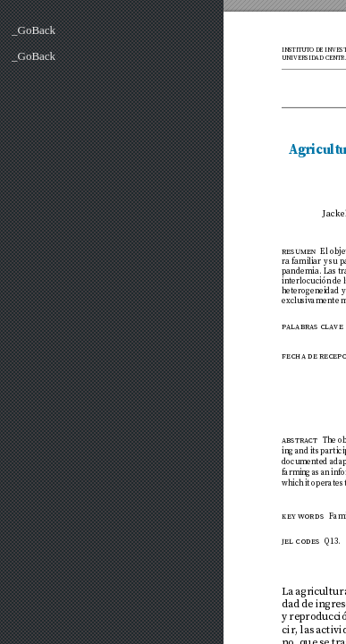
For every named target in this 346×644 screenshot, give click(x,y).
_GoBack (34, 30)
